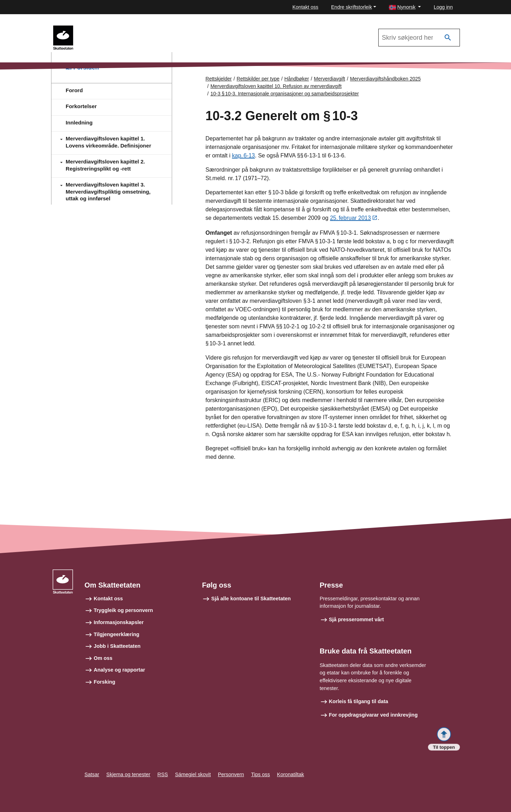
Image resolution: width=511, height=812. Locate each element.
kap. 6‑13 (244, 155)
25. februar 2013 (350, 218)
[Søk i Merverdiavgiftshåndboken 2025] (419, 38)
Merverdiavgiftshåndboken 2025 (121, 29)
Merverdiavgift (330, 79)
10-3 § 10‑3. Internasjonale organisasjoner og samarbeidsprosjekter (285, 94)
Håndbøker (296, 79)
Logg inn (443, 7)
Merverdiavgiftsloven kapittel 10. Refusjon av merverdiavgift (276, 86)
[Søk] (448, 38)
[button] (405, 7)
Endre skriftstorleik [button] (351, 7)
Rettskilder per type (258, 79)
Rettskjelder (219, 79)
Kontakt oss (305, 7)
